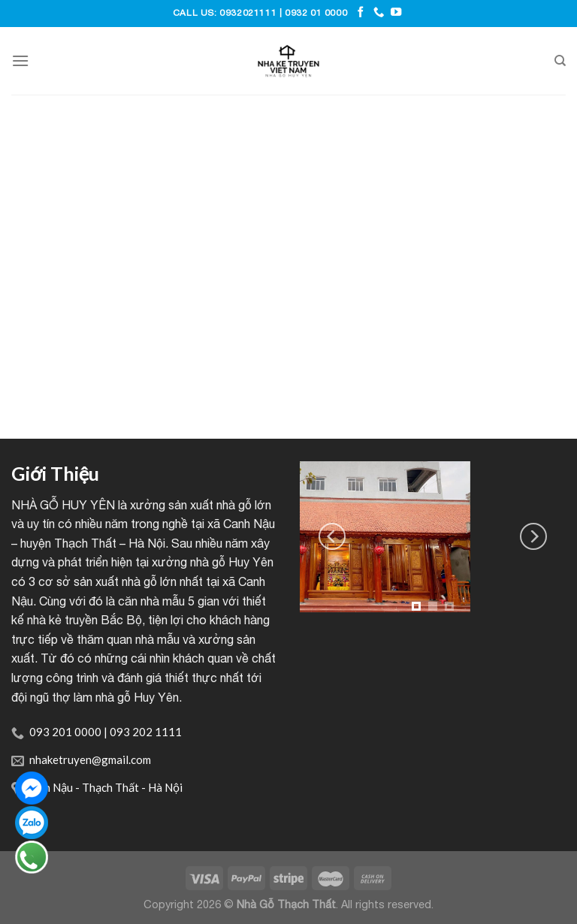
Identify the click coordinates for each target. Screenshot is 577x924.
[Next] (533, 536)
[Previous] (332, 536)
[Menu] (20, 60)
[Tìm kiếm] (560, 61)
